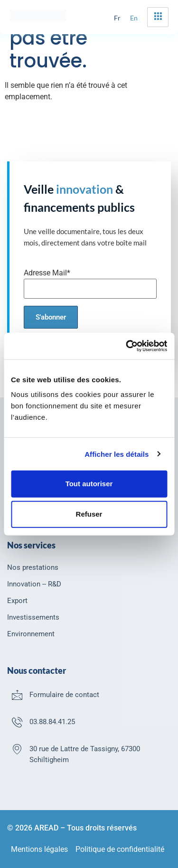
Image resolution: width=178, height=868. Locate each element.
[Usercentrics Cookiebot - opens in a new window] (127, 346)
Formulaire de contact (64, 695)
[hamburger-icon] (158, 17)
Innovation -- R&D (34, 584)
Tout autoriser (89, 484)
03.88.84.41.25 (52, 722)
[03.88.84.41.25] (17, 722)
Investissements (33, 617)
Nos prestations (33, 567)
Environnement (31, 634)
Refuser (89, 514)
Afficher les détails (117, 454)
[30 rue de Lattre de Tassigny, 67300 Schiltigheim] (17, 749)
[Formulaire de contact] (17, 695)
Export (17, 601)
